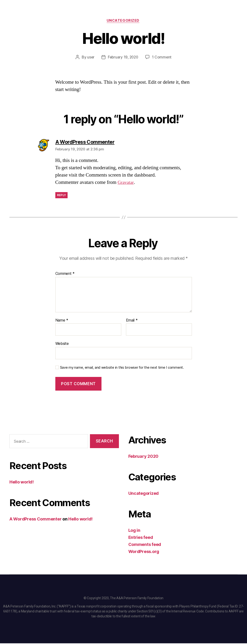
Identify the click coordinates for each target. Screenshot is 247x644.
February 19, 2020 (123, 58)
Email (132, 321)
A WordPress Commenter (35, 520)
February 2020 (144, 457)
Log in (134, 531)
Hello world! (22, 483)
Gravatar (126, 183)
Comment (65, 274)
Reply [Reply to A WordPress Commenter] (62, 196)
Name (62, 321)
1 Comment (163, 58)
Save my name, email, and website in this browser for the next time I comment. (122, 368)
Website (62, 344)
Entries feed (141, 538)
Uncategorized (123, 21)
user (90, 58)
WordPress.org (144, 552)
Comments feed (145, 545)
